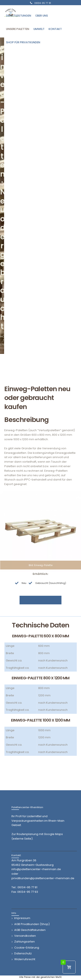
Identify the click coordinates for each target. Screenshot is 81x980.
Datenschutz (23, 953)
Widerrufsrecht (25, 959)
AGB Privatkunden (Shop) (32, 924)
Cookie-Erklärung (27, 948)
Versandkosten (25, 936)
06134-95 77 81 (27, 887)
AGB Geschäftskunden (30, 930)
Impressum (22, 918)
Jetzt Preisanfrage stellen (41, 600)
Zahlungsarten (25, 942)
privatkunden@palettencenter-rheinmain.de (43, 878)
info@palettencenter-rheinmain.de (36, 869)
